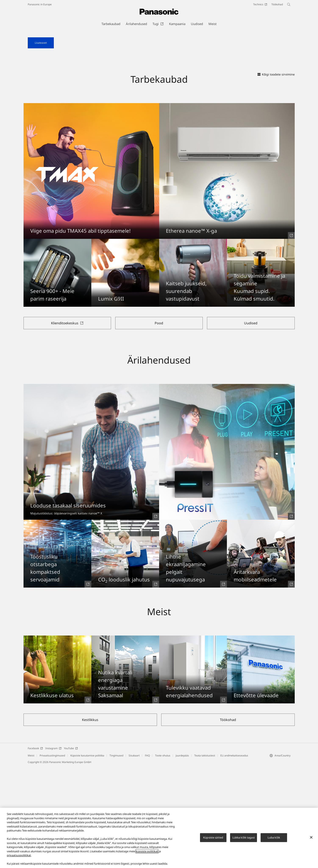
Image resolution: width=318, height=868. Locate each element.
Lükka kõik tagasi (244, 839)
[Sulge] (311, 839)
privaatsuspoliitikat (19, 857)
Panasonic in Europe (40, 4)
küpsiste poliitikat (147, 853)
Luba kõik (274, 839)
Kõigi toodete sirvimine (276, 176)
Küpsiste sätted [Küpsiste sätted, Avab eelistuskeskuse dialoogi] (213, 839)
